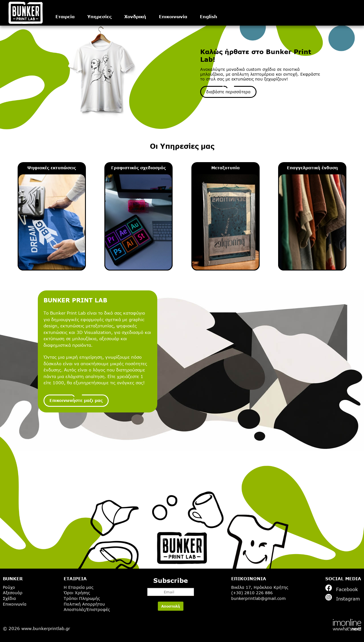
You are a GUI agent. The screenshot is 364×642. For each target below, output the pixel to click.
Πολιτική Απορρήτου (84, 604)
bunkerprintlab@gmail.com (258, 598)
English (209, 16)
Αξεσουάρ (13, 593)
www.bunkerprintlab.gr (46, 628)
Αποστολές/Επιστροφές (87, 609)
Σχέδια (9, 598)
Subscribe (171, 586)
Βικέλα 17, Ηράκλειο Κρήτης (260, 587)
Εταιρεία (65, 16)
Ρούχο (9, 587)
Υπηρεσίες (99, 16)
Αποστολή (171, 606)
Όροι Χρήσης (77, 593)
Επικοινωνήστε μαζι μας (76, 400)
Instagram (343, 598)
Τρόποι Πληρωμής (82, 598)
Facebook (342, 588)
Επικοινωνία (173, 16)
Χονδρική (135, 16)
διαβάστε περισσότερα (228, 92)
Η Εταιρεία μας (78, 587)
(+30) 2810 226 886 (252, 593)
